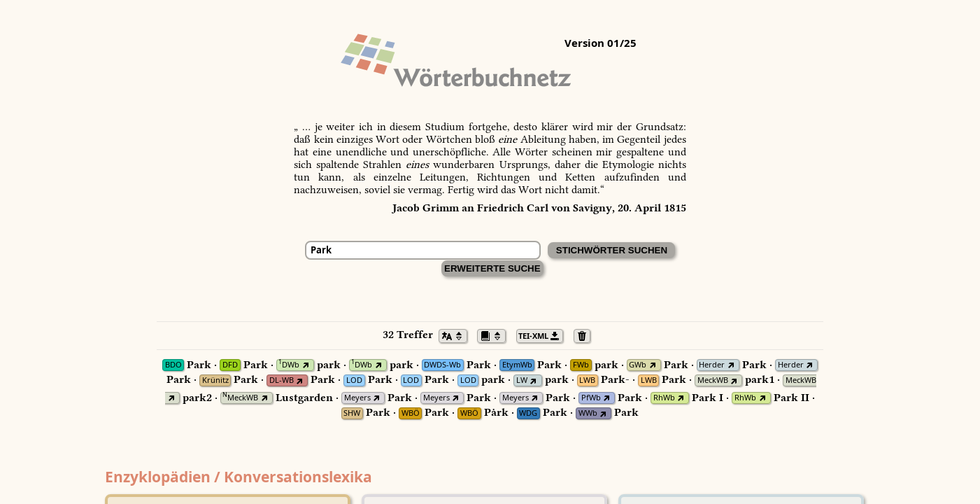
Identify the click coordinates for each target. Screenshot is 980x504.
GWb (638, 365)
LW (522, 380)
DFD (230, 365)
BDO (173, 365)
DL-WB (282, 380)
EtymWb (517, 365)
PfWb (591, 398)
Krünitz (215, 380)
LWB (587, 380)
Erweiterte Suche (492, 268)
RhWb (664, 398)
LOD (354, 380)
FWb (581, 365)
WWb (588, 413)
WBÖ (411, 413)
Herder (712, 365)
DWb (289, 365)
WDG (528, 413)
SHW (352, 413)
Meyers (357, 398)
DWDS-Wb (442, 365)
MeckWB (713, 380)
